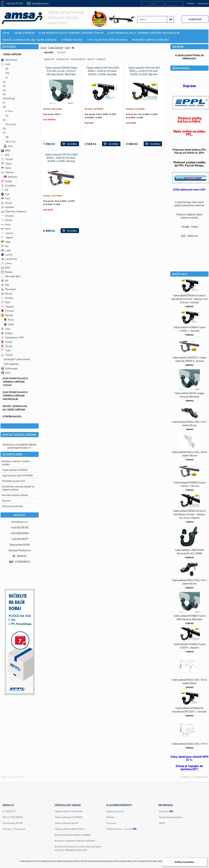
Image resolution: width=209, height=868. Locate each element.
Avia (8, 146)
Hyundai (7, 207)
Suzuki (6, 342)
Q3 (4, 120)
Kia (5, 246)
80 (7, 69)
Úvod (43, 47)
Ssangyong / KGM (12, 337)
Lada (6, 250)
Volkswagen (9, 368)
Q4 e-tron (11, 124)
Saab (9, 324)
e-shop (184, 777)
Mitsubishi (8, 289)
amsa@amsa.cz (40, 3)
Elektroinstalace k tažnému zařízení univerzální (15, 395)
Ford (5, 198)
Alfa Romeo (9, 60)
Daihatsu (10, 177)
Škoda (6, 346)
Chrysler (7, 216)
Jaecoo (7, 233)
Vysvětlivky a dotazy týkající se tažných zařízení (18, 488)
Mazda (6, 272)
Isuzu (6, 224)
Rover (9, 320)
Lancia (7, 255)
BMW (6, 150)
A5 (4, 90)
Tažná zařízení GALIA (66, 823)
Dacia (6, 168)
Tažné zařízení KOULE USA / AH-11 (190, 744)
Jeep (6, 242)
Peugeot (8, 306)
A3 (4, 82)
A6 (4, 94)
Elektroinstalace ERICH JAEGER (73, 835)
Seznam (61, 52)
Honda (6, 203)
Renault (7, 315)
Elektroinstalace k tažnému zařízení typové (15, 382)
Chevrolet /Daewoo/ (14, 211)
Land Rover (9, 259)
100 (7, 73)
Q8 (7, 137)
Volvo (6, 373)
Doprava (6, 501)
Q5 (4, 129)
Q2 (7, 116)
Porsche (7, 311)
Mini (5, 285)
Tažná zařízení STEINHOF (69, 817)
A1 (7, 78)
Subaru (7, 333)
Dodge (6, 181)
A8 (4, 107)
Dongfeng (8, 185)
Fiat (5, 194)
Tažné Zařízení (12, 54)
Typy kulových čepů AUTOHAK (17, 475)
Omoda (7, 298)
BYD (5, 155)
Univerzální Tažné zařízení (17, 359)
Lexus (6, 263)
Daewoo (7, 172)
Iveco (6, 229)
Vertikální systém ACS (13, 481)
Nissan (7, 293)
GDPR (162, 823)
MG (5, 280)
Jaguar (7, 237)
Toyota (7, 355)
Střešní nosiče (12, 416)
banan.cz (202, 777)
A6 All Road (9, 98)
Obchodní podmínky (170, 817)
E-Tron (9, 111)
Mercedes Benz (11, 276)
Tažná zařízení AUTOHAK (15, 470)
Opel (5, 302)
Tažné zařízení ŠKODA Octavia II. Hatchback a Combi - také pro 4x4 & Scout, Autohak (189, 299)
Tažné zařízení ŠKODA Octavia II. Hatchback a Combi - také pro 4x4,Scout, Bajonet (189, 514)
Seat (6, 329)
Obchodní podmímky (12, 506)
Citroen (7, 159)
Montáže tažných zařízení (15, 495)
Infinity (7, 220)
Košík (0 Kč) (195, 19)
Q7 (4, 133)
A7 (4, 103)
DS (5, 190)
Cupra (6, 163)
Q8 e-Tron (11, 141)
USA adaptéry (11, 364)
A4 (4, 86)
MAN (5, 268)
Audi (5, 64)
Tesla (6, 350)
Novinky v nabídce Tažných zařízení (75, 841)
